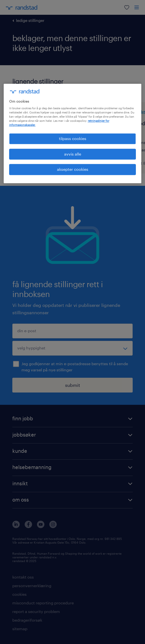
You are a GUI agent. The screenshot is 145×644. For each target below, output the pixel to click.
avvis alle (73, 154)
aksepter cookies (73, 169)
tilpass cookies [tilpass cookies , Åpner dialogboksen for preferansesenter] (73, 139)
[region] (73, 133)
